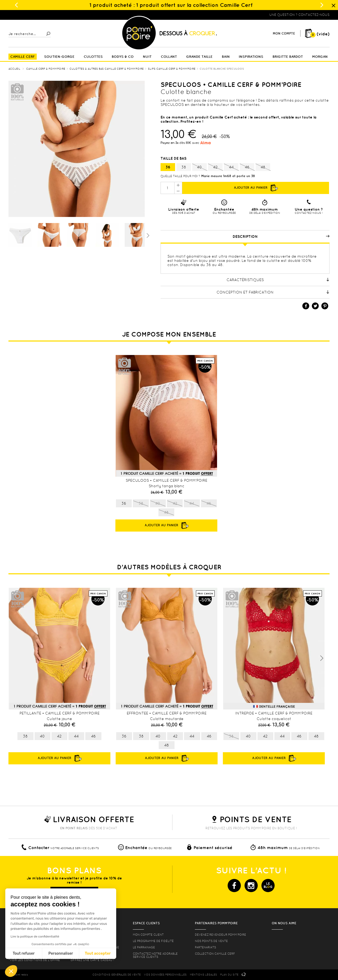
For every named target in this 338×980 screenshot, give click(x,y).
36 (168, 167)
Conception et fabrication (273, 292)
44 (231, 167)
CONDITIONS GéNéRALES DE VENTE (117, 975)
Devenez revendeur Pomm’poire (220, 935)
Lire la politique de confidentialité (35, 936)
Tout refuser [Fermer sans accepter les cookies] (24, 953)
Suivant (147, 235)
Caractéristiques (278, 280)
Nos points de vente (211, 941)
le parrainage (144, 947)
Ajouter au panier (256, 188)
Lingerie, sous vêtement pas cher (34, 15)
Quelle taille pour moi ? (180, 176)
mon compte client (148, 935)
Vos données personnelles (165, 975)
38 (184, 167)
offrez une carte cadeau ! (92, 960)
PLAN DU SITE (229, 975)
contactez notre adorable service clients (155, 955)
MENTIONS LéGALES (203, 975)
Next (322, 658)
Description (281, 236)
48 (263, 167)
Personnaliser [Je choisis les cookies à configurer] (61, 953)
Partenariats (205, 947)
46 (247, 167)
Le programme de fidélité (153, 941)
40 (199, 167)
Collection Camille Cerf (215, 954)
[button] (11, 971)
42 (215, 167)
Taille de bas (174, 158)
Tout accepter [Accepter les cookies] (98, 953)
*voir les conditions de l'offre (34, 960)
